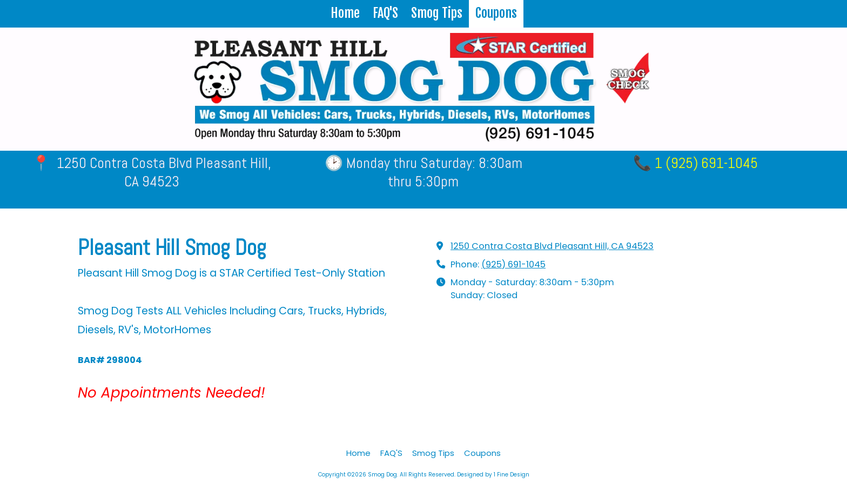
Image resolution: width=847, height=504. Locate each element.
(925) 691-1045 (513, 264)
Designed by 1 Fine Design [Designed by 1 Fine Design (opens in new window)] (493, 475)
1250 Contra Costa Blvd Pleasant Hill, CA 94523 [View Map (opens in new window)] (552, 246)
